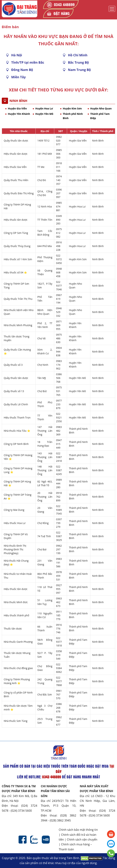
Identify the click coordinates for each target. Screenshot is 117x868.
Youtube (46, 840)
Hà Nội (17, 55)
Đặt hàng (62, 13)
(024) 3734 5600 (21, 811)
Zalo (34, 840)
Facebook (23, 840)
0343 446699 (64, 4)
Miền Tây (18, 77)
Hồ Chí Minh (78, 55)
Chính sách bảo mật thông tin (78, 830)
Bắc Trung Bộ (78, 62)
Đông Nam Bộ (22, 70)
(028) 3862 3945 (60, 820)
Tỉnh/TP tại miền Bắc (28, 62)
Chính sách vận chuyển (82, 839)
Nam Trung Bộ (79, 70)
